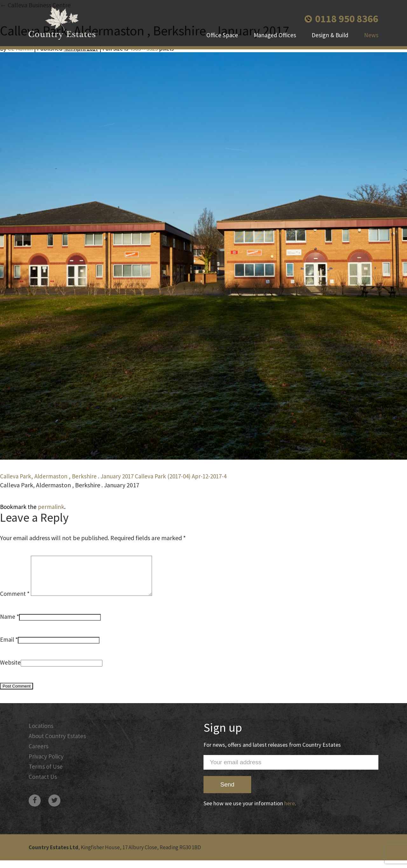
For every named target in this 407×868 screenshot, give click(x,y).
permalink (51, 507)
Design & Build (330, 35)
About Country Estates (57, 744)
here (290, 811)
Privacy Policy (46, 764)
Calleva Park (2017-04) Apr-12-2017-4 (181, 476)
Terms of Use (46, 774)
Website (10, 670)
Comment (15, 601)
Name (8, 624)
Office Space (222, 35)
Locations (41, 733)
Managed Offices (275, 35)
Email (7, 647)
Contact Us (43, 784)
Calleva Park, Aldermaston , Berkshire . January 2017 (67, 476)
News (371, 35)
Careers (38, 754)
